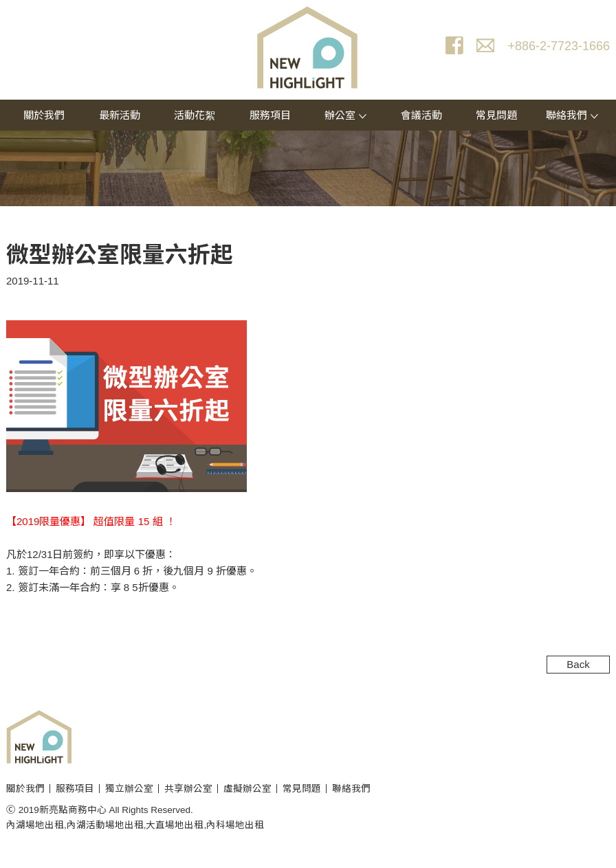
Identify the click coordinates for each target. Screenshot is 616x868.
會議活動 (421, 115)
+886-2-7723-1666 (559, 46)
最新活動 (120, 115)
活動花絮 (195, 115)
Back (578, 664)
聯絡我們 (572, 115)
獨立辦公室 (129, 789)
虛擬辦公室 (247, 789)
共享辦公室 (188, 789)
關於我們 (44, 115)
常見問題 (496, 115)
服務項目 (270, 115)
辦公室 (345, 115)
